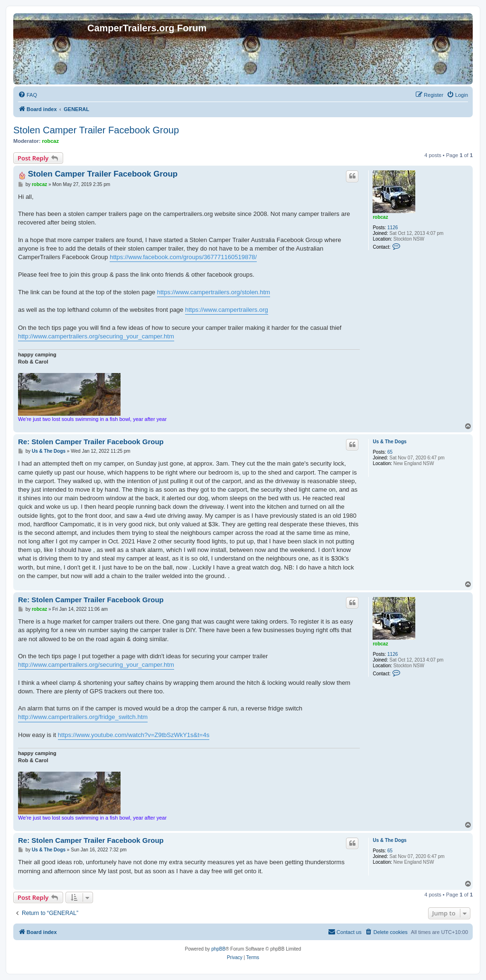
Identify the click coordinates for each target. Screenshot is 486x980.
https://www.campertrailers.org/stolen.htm (214, 292)
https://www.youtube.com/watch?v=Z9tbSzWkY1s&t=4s (134, 735)
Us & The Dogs (389, 442)
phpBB (218, 949)
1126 (393, 228)
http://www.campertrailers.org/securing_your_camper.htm (96, 336)
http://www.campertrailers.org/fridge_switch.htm (83, 717)
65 (390, 452)
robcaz (51, 141)
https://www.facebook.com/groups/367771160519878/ (183, 257)
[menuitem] (28, 95)
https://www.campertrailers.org (227, 310)
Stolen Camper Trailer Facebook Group (96, 130)
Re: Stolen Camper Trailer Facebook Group (91, 442)
